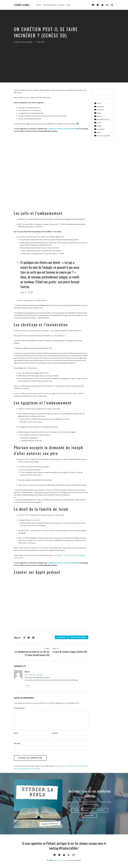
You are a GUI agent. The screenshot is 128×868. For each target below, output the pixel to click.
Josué (99, 123)
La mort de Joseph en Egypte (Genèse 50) (70, 652)
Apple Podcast (82, 810)
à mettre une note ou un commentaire (62, 129)
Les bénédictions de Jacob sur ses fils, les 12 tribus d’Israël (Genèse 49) (32, 653)
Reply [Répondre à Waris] (28, 686)
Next (56, 649)
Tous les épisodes (50, 5)
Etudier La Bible (22, 5)
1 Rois (99, 103)
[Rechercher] (111, 92)
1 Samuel (100, 106)
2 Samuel (101, 110)
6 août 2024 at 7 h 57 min (33, 675)
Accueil (39, 5)
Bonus (99, 116)
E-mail (55, 733)
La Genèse (17, 42)
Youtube (90, 816)
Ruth (99, 132)
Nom (16, 733)
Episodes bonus (103, 119)
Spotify (101, 810)
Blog (68, 5)
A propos (61, 5)
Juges (99, 126)
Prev (47, 649)
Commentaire (20, 708)
